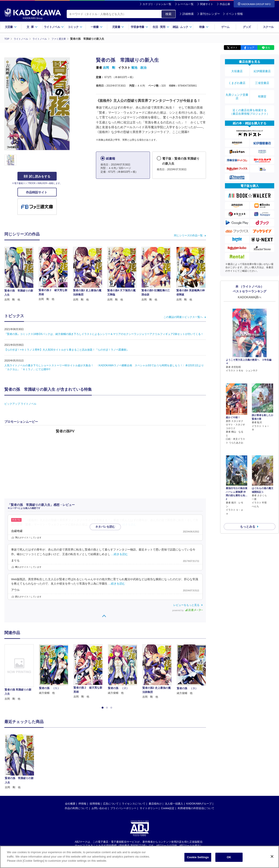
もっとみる (248, 492)
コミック (75, 27)
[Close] (272, 856)
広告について (111, 804)
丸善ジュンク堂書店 (237, 90)
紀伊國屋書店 (262, 70)
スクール (268, 27)
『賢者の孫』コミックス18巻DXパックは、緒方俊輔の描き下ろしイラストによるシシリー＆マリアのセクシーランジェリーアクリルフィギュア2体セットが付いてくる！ (104, 334)
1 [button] (103, 708)
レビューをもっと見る (186, 605)
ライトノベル (54, 27)
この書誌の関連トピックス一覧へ (183, 317)
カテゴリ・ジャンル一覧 (157, 4)
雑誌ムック (182, 27)
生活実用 (161, 27)
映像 (204, 27)
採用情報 (95, 804)
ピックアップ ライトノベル (20, 404)
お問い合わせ (99, 808)
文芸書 (11, 27)
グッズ (247, 27)
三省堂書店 (262, 79)
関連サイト (207, 4)
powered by (188, 610)
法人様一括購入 (174, 804)
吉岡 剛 (109, 68)
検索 (168, 14)
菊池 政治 (139, 68)
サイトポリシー (149, 808)
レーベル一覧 (186, 4)
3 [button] (112, 708)
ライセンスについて (134, 804)
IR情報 (82, 804)
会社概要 (70, 804)
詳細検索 (187, 14)
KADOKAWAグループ (199, 804)
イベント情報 (233, 14)
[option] (22, 672)
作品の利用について (77, 808)
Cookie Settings (198, 857)
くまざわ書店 (237, 79)
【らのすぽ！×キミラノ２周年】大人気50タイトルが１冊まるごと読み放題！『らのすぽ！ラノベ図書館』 (67, 350)
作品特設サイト (37, 192)
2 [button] (108, 708)
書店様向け (155, 804)
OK (229, 857)
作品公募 (225, 4)
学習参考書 (139, 27)
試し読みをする (37, 176)
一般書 (97, 27)
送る (268, 48)
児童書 (118, 27)
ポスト (234, 48)
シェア (251, 48)
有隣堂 (262, 90)
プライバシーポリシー (123, 808)
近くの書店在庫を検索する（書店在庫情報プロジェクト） (250, 102)
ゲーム (225, 27)
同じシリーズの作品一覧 (188, 235)
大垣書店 (237, 70)
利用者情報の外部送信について (196, 808)
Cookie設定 (168, 808)
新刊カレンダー (208, 14)
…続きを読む (128, 525)
